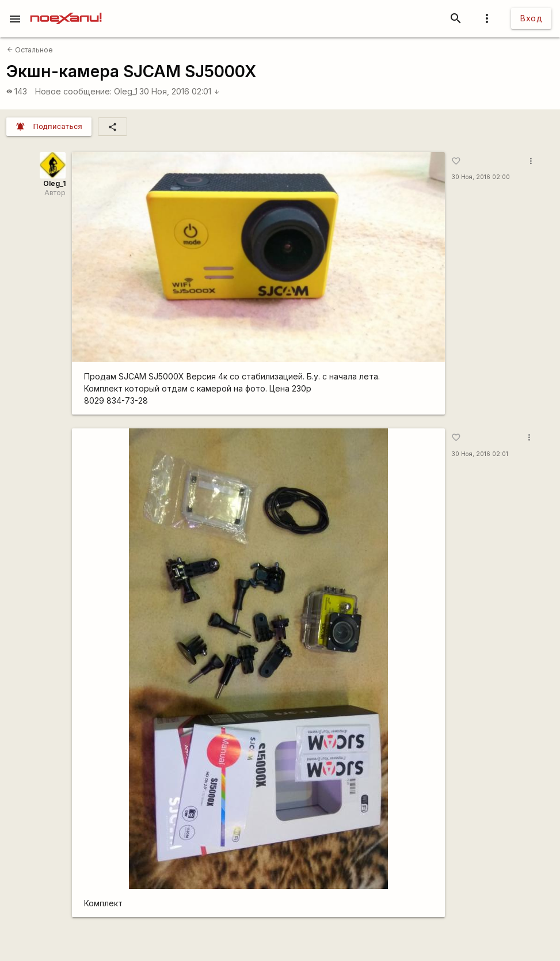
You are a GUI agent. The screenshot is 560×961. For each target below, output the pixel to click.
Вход (531, 18)
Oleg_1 (126, 91)
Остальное (30, 50)
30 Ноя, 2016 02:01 (180, 91)
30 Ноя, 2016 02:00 (481, 177)
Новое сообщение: (73, 91)
